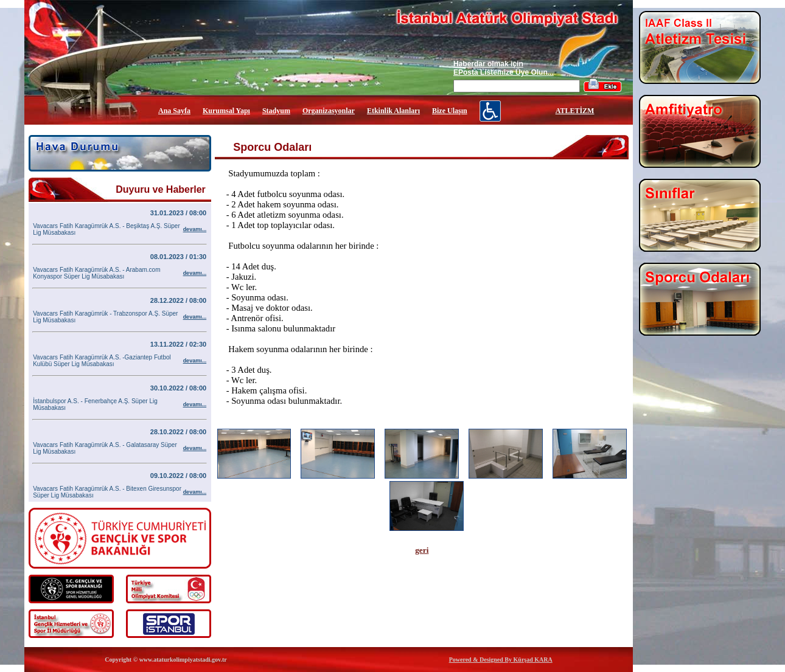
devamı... (195, 229)
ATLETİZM (575, 111)
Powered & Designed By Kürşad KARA (501, 660)
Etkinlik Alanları (393, 111)
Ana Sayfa (174, 111)
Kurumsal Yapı (226, 111)
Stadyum (276, 111)
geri (422, 550)
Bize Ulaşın (450, 111)
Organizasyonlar (329, 111)
